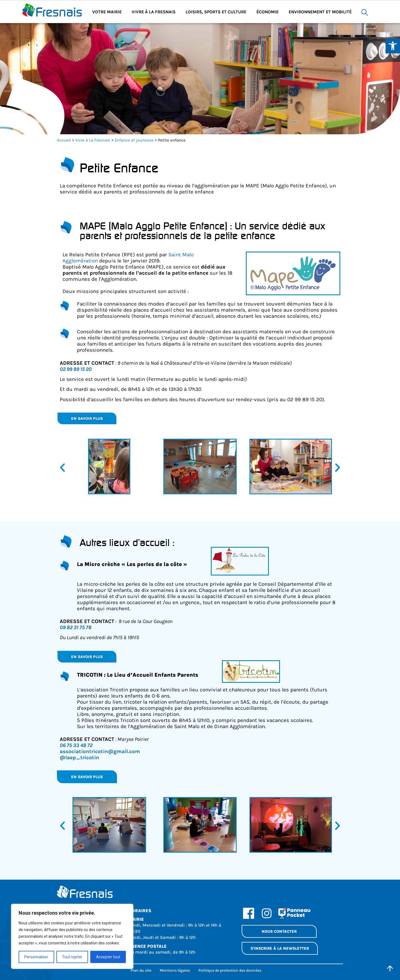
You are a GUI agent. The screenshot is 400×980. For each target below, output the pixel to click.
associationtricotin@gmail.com (100, 751)
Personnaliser (36, 957)
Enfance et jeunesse (134, 140)
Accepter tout (108, 957)
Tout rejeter (72, 957)
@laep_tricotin (79, 758)
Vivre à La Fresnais (93, 140)
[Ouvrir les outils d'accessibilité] (393, 46)
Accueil (64, 140)
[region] (72, 936)
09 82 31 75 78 (76, 627)
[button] (62, 468)
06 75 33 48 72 (76, 745)
